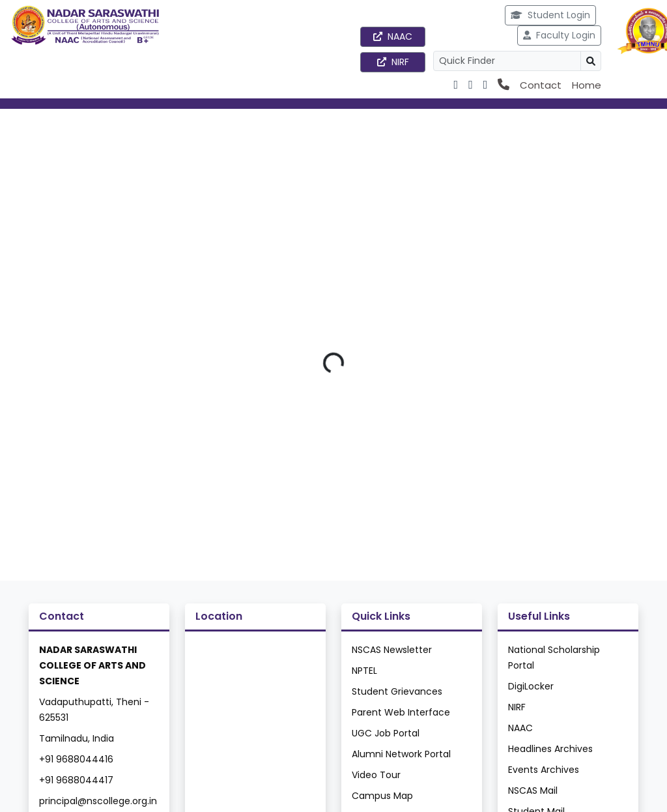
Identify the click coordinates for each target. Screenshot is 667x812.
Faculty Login (559, 35)
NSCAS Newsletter (392, 650)
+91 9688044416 (76, 759)
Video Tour (376, 775)
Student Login (550, 15)
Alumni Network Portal (401, 754)
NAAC (393, 36)
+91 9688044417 (76, 780)
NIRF (393, 62)
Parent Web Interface (401, 712)
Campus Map (382, 796)
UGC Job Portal (386, 733)
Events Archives (544, 770)
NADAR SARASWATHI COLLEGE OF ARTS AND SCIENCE (92, 665)
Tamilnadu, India (77, 738)
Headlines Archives (550, 749)
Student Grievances (397, 691)
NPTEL (364, 671)
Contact (541, 85)
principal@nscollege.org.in (98, 801)
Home (587, 85)
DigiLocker (531, 686)
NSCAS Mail (533, 790)
